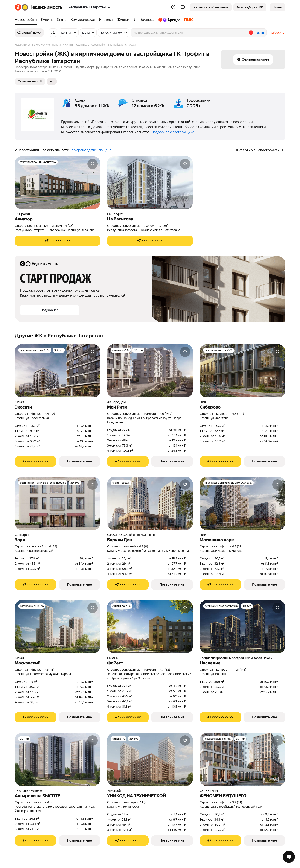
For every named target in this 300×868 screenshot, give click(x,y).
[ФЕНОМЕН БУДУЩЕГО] (243, 759)
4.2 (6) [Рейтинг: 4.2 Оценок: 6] (144, 546)
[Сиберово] (243, 371)
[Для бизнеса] (144, 20)
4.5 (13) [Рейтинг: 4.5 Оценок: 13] (50, 670)
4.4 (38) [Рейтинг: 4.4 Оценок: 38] (52, 546)
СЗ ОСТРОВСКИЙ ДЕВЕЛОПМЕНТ (131, 535)
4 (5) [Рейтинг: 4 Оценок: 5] (50, 802)
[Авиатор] (58, 183)
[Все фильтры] (53, 33)
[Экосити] (58, 371)
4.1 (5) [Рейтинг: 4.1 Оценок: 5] (144, 802)
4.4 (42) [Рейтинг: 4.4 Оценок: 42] (50, 414)
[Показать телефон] (58, 241)
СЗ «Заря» (22, 535)
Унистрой (114, 791)
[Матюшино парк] (243, 503)
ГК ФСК (113, 658)
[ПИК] (188, 20)
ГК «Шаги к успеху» (29, 791)
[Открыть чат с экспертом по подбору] (289, 857)
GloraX (19, 402)
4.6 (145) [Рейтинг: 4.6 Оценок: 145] (240, 670)
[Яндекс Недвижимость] (42, 7)
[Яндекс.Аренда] (169, 20)
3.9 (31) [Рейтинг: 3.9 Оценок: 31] (237, 802)
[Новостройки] (27, 20)
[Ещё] (52, 81)
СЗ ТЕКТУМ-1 (209, 791)
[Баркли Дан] (150, 503)
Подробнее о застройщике (173, 132)
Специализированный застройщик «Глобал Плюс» (236, 658)
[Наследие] (243, 627)
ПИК (203, 402)
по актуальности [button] (56, 150)
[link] (278, 7)
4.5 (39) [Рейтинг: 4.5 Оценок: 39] (237, 546)
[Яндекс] (18, 7)
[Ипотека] (106, 20)
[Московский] (58, 627)
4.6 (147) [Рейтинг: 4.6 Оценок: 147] (238, 414)
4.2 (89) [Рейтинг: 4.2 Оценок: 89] (163, 226)
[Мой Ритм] (150, 371)
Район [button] (260, 33)
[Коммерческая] (83, 20)
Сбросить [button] (278, 33)
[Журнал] (123, 20)
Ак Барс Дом (116, 402)
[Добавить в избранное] (93, 164)
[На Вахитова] (150, 183)
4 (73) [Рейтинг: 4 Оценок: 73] (69, 226)
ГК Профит (23, 214)
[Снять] (62, 20)
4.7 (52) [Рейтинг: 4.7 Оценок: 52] (165, 670)
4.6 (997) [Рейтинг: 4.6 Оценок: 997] (166, 414)
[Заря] (58, 503)
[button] (183, 7)
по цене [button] (105, 150)
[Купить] (47, 20)
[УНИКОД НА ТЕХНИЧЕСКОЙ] (150, 759)
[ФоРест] (150, 627)
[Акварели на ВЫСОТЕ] (58, 759)
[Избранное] (173, 7)
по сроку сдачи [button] (84, 150)
